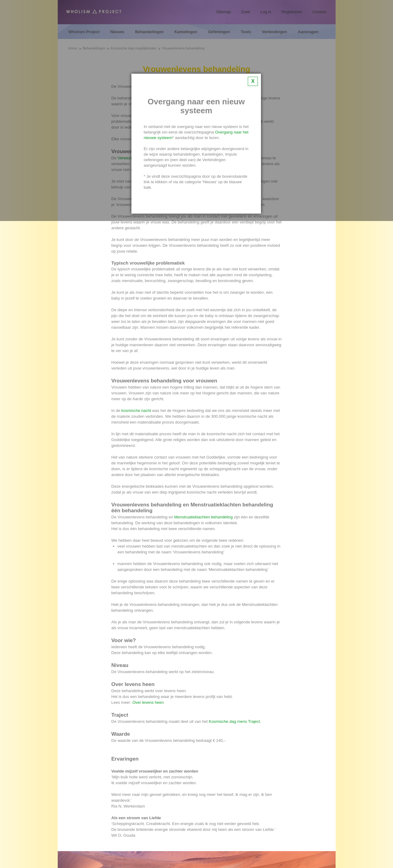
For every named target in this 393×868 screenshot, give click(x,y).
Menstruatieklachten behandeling (203, 517)
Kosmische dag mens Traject (234, 721)
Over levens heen (148, 702)
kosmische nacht (136, 411)
